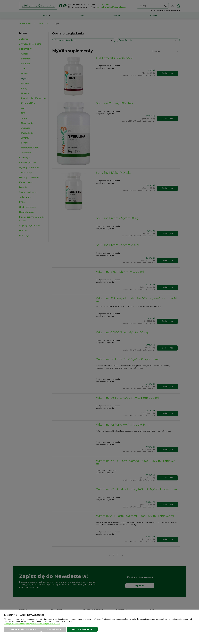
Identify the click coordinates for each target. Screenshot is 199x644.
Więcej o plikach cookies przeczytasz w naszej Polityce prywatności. (32, 624)
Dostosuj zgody (54, 629)
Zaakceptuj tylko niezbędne (22, 629)
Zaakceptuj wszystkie (82, 629)
